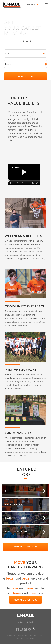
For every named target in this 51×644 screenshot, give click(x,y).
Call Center (14, 505)
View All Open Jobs (26, 547)
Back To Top (26, 622)
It (6, 491)
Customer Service (18, 532)
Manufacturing (16, 518)
